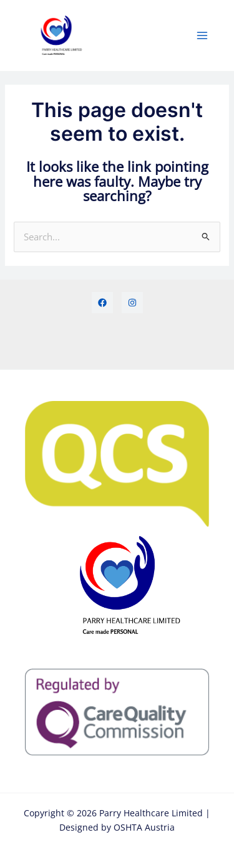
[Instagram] (132, 303)
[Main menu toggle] (202, 35)
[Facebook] (102, 303)
